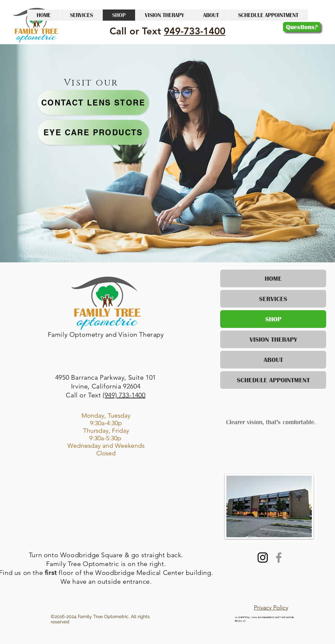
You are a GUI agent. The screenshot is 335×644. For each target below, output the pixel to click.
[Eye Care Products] (93, 132)
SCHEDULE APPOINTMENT (273, 380)
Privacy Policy (271, 608)
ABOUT (273, 360)
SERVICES (273, 299)
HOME (273, 278)
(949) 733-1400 (124, 395)
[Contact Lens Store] (93, 103)
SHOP (273, 319)
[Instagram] (263, 558)
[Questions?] (302, 27)
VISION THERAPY (273, 339)
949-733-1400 (195, 31)
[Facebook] (279, 558)
